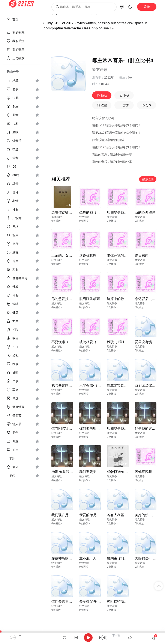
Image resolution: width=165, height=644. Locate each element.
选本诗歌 (57, 217)
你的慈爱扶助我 (63, 299)
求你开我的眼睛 (119, 255)
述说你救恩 (88, 255)
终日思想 (142, 255)
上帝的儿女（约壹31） (69, 255)
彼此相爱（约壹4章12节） (99, 342)
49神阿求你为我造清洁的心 (128, 472)
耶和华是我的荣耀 (121, 212)
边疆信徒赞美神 (63, 212)
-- (20, 635)
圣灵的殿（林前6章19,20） (100, 212)
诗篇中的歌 (115, 299)
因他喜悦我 (143, 472)
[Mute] (104, 638)
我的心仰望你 (145, 212)
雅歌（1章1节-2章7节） (125, 342)
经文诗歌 (100, 70)
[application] (82, 638)
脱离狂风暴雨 (90, 299)
